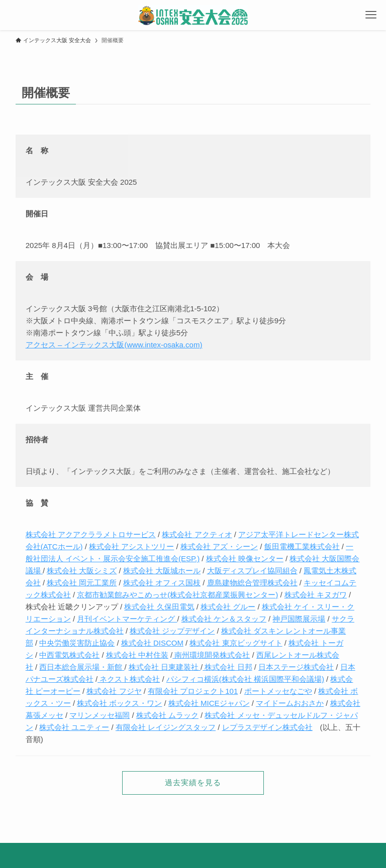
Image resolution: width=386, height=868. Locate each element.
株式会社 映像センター (245, 559)
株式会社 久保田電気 (159, 607)
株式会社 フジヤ (114, 691)
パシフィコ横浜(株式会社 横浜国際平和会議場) (245, 679)
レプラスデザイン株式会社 (267, 727)
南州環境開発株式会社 (211, 655)
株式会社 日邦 (227, 667)
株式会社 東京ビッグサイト (236, 643)
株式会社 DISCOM (152, 643)
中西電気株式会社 (69, 655)
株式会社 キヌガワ (316, 595)
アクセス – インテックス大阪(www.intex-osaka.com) (114, 345)
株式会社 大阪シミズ (82, 571)
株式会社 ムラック (167, 715)
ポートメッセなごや (278, 691)
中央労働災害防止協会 (77, 643)
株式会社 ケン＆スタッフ (224, 619)
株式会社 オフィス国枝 (162, 583)
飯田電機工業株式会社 (302, 546)
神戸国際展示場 (299, 619)
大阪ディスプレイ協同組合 (252, 571)
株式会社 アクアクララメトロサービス (91, 534)
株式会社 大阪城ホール (162, 571)
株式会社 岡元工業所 (82, 583)
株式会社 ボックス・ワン (119, 703)
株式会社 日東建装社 (165, 667)
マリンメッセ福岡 (100, 715)
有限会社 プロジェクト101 (193, 691)
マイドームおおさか (290, 703)
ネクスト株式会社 (129, 679)
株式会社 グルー (228, 607)
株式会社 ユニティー (74, 727)
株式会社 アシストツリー (131, 546)
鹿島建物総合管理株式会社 (252, 583)
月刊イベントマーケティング (127, 619)
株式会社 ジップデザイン (172, 631)
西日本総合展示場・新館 (82, 667)
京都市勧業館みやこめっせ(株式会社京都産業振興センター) (177, 595)
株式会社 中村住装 (137, 655)
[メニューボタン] (371, 15)
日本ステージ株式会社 (296, 667)
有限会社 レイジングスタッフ (166, 727)
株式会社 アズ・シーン (219, 546)
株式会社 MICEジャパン (209, 703)
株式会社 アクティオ (197, 534)
